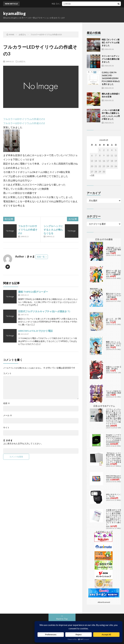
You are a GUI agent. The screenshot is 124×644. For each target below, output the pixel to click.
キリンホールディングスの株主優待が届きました (111, 59)
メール (8, 415)
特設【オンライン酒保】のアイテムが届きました (74, 4)
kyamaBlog (14, 13)
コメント (7, 373)
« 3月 (92, 175)
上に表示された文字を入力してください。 (23, 444)
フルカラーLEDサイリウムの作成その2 (24, 123)
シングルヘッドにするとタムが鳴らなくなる (53, 230)
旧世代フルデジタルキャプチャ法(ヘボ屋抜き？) (44, 311)
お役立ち (22, 61)
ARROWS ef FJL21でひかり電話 (35, 331)
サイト (6, 428)
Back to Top (62, 619)
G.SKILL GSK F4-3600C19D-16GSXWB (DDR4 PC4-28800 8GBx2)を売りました (111, 78)
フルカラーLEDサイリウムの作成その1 (24, 119)
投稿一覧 (41, 257)
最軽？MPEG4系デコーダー (33, 292)
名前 (7, 403)
